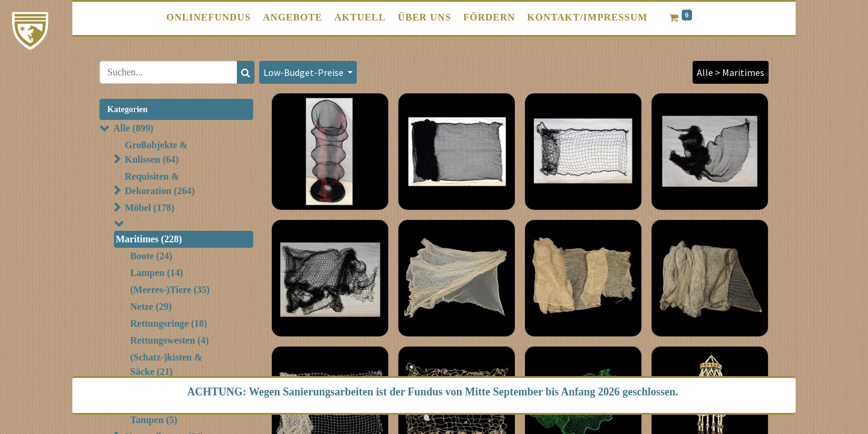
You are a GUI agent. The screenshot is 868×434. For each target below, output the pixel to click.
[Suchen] (246, 72)
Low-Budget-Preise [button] (304, 72)
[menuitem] (209, 17)
